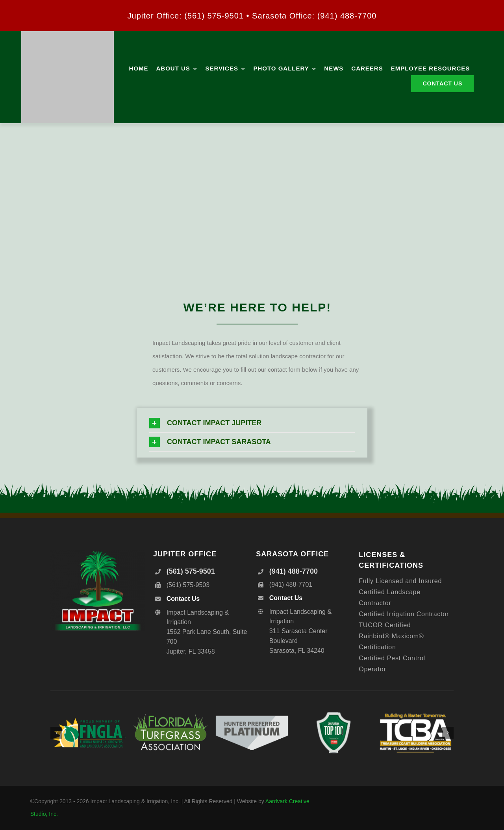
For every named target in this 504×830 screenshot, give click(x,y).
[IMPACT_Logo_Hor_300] (67, 34)
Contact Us (183, 599)
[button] (252, 423)
